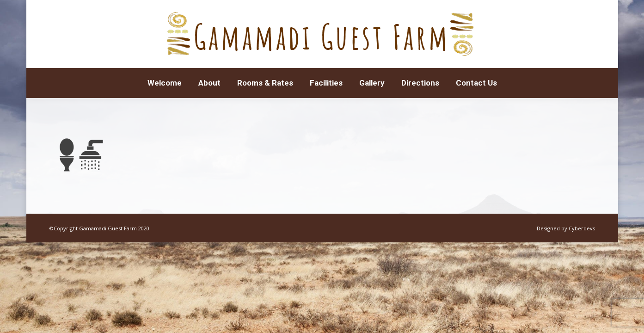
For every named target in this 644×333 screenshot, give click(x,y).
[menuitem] (165, 83)
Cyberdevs (582, 228)
